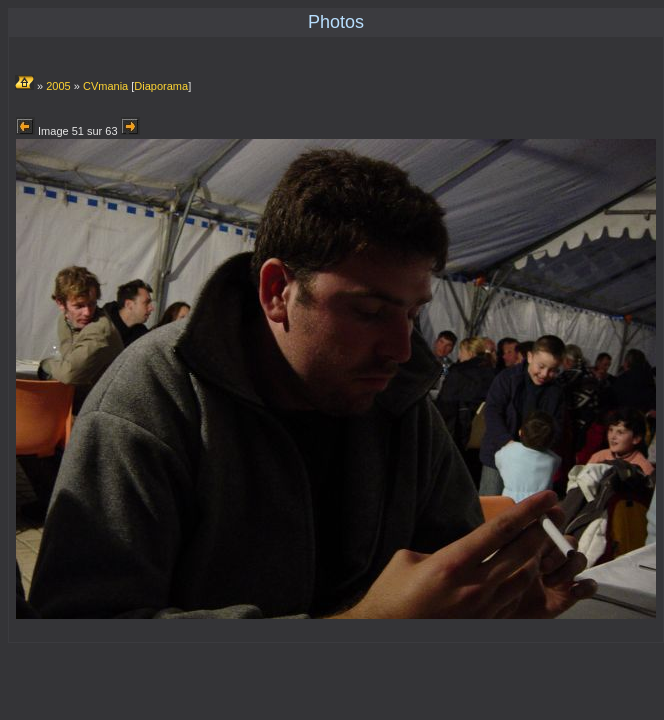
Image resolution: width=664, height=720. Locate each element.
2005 (58, 86)
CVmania (105, 86)
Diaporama (161, 86)
